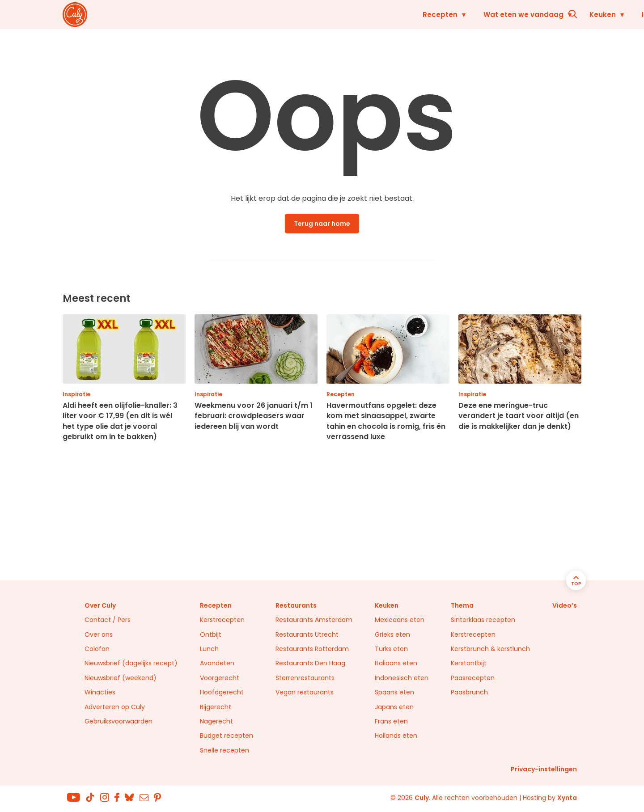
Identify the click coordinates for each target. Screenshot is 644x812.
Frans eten (391, 721)
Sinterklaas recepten (483, 620)
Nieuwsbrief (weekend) (121, 678)
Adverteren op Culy (115, 707)
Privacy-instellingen (544, 769)
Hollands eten (396, 736)
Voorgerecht (220, 678)
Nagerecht (216, 721)
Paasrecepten (473, 678)
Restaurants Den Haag (310, 663)
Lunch (209, 649)
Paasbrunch (469, 692)
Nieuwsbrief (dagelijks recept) (131, 663)
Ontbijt (211, 634)
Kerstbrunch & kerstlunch (490, 649)
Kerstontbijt (469, 663)
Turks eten (391, 649)
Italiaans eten (396, 663)
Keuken (398, 15)
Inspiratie (454, 15)
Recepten (236, 15)
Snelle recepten (225, 750)
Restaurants (520, 15)
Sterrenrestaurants (305, 678)
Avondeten (217, 663)
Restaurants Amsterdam (314, 620)
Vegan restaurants (305, 692)
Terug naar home (322, 224)
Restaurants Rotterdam (312, 649)
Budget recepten (227, 736)
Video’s (565, 605)
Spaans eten (394, 692)
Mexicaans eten (400, 620)
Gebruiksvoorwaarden (119, 721)
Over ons (99, 634)
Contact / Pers (108, 620)
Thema (462, 605)
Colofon (97, 649)
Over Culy (100, 605)
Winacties (100, 692)
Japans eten (394, 707)
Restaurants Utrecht (307, 634)
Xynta (567, 798)
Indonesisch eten (402, 678)
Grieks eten (392, 634)
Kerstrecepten (222, 620)
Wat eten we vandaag (319, 15)
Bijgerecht (216, 707)
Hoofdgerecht (222, 692)
